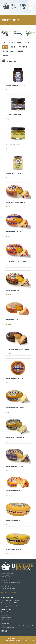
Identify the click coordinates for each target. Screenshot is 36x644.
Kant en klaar (9, 51)
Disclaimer (5, 594)
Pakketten (23, 47)
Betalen (4, 614)
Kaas (5, 47)
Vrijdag (4, 603)
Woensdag (5, 600)
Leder (20, 51)
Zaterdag (4, 606)
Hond (13, 47)
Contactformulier (6, 618)
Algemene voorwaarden (9, 592)
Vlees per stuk (15, 43)
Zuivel (27, 43)
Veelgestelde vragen (8, 612)
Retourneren (5, 620)
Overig (6, 55)
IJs (4, 43)
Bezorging (5, 616)
